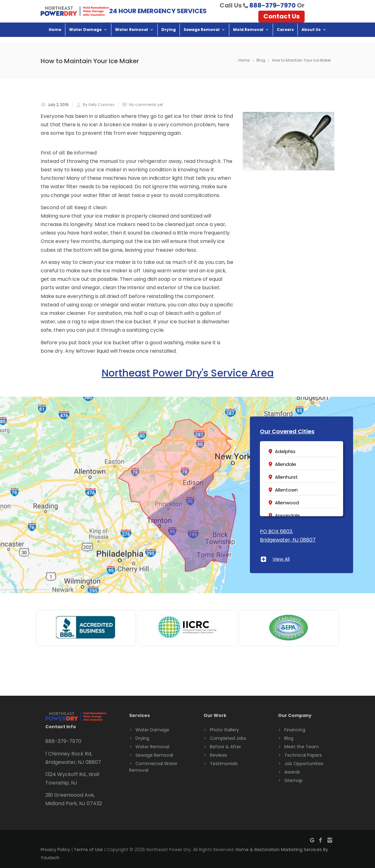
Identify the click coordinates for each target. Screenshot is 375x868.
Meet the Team (302, 747)
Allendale (286, 464)
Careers (285, 36)
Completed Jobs (228, 738)
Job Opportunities (304, 764)
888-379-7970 (272, 8)
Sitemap (294, 780)
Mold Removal (251, 36)
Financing (295, 730)
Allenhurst (286, 477)
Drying (169, 36)
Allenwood (287, 503)
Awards (292, 772)
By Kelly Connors (99, 105)
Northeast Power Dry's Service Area (187, 373)
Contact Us (281, 19)
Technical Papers (303, 755)
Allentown (286, 490)
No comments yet (146, 105)
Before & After (226, 747)
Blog (289, 738)
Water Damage (88, 36)
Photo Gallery (224, 730)
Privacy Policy (55, 850)
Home (55, 36)
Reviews (218, 755)
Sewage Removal (204, 36)
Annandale (287, 515)
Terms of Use (88, 850)
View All (281, 559)
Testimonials (224, 764)
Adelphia (285, 451)
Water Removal (134, 36)
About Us (314, 36)
